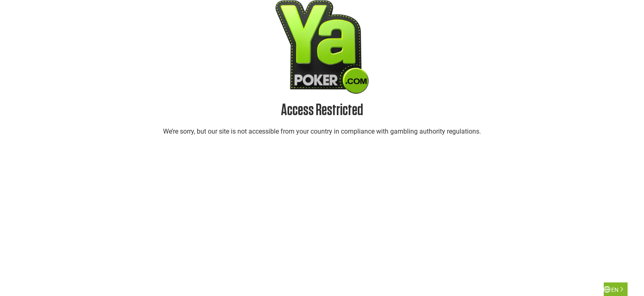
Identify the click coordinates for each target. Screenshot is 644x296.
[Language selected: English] (616, 289)
